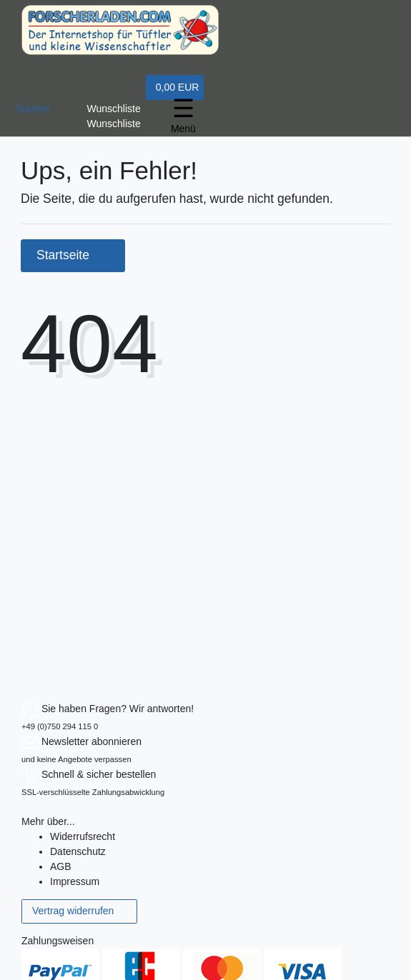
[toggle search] (33, 106)
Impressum (75, 881)
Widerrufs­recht (83, 836)
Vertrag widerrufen (79, 911)
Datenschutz (78, 851)
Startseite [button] (73, 255)
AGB (61, 866)
